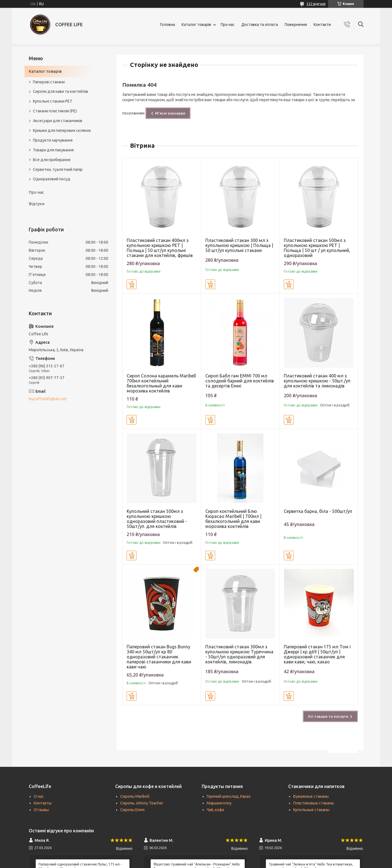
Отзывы (41, 810)
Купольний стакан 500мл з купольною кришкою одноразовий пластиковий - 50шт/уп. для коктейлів (157, 519)
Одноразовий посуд (52, 179)
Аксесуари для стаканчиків (58, 121)
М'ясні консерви (170, 113)
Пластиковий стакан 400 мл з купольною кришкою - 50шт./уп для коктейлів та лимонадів (317, 381)
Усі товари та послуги (328, 716)
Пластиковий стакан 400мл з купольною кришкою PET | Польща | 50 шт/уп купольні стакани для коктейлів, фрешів (160, 248)
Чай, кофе (216, 810)
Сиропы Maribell (135, 796)
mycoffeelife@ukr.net (48, 399)
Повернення (296, 25)
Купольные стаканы (311, 810)
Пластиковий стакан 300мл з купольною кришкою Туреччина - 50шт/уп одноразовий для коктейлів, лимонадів (239, 654)
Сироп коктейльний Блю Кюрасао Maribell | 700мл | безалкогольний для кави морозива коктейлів (233, 519)
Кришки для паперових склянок (62, 130)
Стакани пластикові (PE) (55, 111)
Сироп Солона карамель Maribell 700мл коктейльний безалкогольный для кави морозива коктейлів (161, 383)
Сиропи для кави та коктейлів (61, 91)
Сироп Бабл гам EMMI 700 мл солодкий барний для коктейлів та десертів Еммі (240, 381)
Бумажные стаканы (311, 796)
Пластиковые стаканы (314, 803)
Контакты (43, 803)
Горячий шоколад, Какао (229, 796)
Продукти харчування (53, 140)
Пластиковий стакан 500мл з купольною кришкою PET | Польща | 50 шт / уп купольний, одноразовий (317, 248)
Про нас (228, 25)
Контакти (322, 25)
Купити (132, 284)
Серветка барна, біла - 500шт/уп (318, 511)
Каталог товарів (196, 25)
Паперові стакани (49, 82)
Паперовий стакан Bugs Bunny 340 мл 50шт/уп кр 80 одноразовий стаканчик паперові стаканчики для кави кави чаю (159, 657)
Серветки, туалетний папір (58, 169)
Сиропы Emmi (132, 810)
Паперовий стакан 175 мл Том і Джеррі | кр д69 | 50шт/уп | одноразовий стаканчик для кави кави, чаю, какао (317, 654)
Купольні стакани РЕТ (53, 101)
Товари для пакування (53, 150)
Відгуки (37, 204)
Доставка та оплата (260, 25)
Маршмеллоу (219, 803)
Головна (168, 25)
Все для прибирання (52, 160)
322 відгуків (316, 4)
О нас (39, 796)
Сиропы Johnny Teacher (142, 803)
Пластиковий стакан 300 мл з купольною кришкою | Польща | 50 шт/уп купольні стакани (239, 245)
